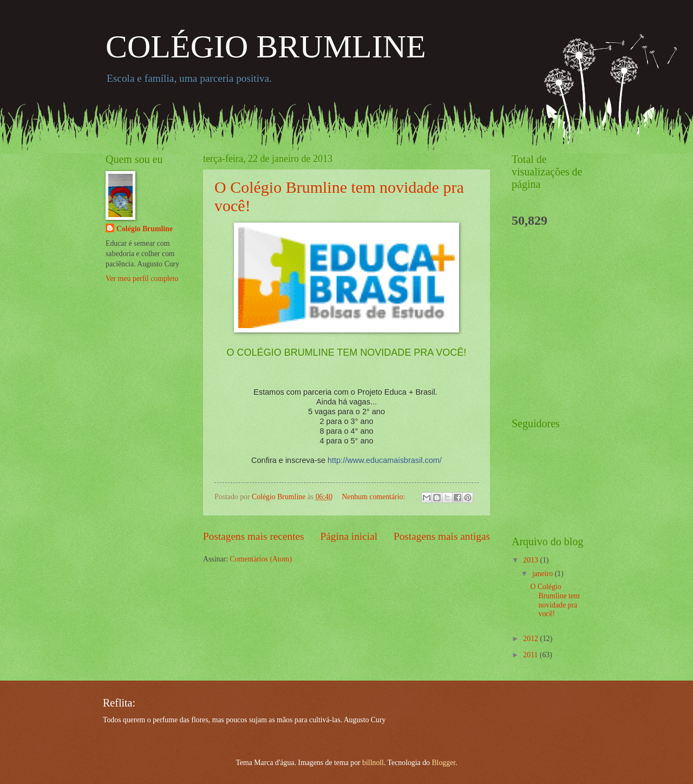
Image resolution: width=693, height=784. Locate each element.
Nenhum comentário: (374, 497)
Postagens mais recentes (254, 536)
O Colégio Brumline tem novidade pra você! (555, 600)
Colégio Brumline (145, 229)
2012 (531, 639)
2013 (531, 560)
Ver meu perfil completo (142, 279)
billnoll (373, 763)
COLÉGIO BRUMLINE (266, 47)
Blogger (443, 763)
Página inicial (349, 536)
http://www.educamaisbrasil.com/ (385, 460)
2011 (531, 655)
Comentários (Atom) (261, 559)
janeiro (544, 574)
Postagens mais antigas (442, 536)
